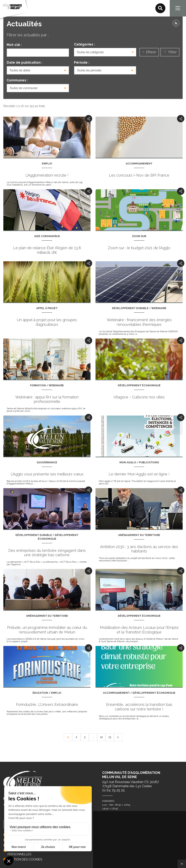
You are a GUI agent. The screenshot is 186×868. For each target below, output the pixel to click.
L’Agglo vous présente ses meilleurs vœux (47, 474)
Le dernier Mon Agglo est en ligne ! (139, 474)
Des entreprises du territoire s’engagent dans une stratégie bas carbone (47, 553)
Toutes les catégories (90, 52)
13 (110, 737)
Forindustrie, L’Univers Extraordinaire (47, 705)
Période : (82, 63)
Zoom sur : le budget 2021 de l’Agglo (139, 248)
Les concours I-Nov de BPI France (139, 175)
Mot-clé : (14, 45)
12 (101, 737)
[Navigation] (178, 8)
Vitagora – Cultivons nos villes (139, 397)
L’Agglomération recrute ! (47, 175)
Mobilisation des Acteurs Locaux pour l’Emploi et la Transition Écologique (139, 630)
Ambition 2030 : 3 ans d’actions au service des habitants (139, 549)
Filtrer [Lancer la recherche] (170, 52)
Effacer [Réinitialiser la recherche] (149, 52)
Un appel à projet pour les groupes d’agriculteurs (47, 322)
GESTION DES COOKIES (25, 859)
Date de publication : (25, 63)
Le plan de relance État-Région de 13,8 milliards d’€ (47, 250)
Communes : (17, 80)
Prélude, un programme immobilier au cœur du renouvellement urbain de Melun (47, 630)
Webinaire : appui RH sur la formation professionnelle (47, 400)
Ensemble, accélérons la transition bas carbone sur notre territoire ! (139, 707)
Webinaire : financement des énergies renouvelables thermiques (139, 322)
